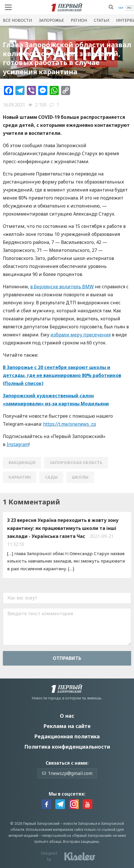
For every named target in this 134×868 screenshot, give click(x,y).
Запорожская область (76, 462)
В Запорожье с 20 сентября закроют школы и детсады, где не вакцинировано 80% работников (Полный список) (62, 375)
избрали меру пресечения (81, 335)
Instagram (18, 444)
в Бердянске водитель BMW (62, 287)
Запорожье (51, 20)
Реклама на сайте (67, 726)
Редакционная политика (67, 736)
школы (80, 477)
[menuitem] (121, 8)
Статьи (101, 20)
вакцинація (22, 462)
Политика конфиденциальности (67, 747)
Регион (79, 20)
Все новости (17, 20)
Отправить (67, 658)
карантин (20, 477)
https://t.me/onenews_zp (70, 424)
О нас (67, 716)
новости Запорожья (80, 823)
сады (51, 477)
